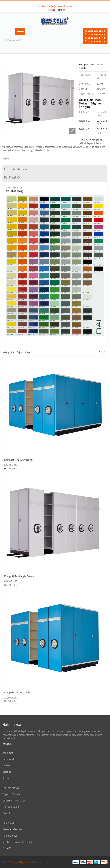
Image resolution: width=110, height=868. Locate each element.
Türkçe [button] (58, 10)
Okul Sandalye (55, 823)
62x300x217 (11, 465)
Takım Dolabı (55, 836)
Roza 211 (55, 849)
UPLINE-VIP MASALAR (55, 801)
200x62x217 (11, 698)
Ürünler (55, 766)
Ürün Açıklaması (16, 169)
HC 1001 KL (10, 585)
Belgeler (55, 772)
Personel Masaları (55, 830)
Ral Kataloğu (13, 177)
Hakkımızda (55, 760)
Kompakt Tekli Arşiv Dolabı (19, 576)
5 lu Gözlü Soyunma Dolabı (55, 842)
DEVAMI (8, 744)
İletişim (55, 779)
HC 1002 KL (10, 701)
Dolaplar (55, 814)
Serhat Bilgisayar (20, 862)
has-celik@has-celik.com (57, 6)
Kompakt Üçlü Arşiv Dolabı (19, 460)
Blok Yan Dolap (55, 807)
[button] (95, 36)
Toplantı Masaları (55, 795)
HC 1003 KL (10, 469)
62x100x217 (11, 581)
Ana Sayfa (55, 753)
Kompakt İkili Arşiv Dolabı (18, 692)
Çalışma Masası (55, 788)
